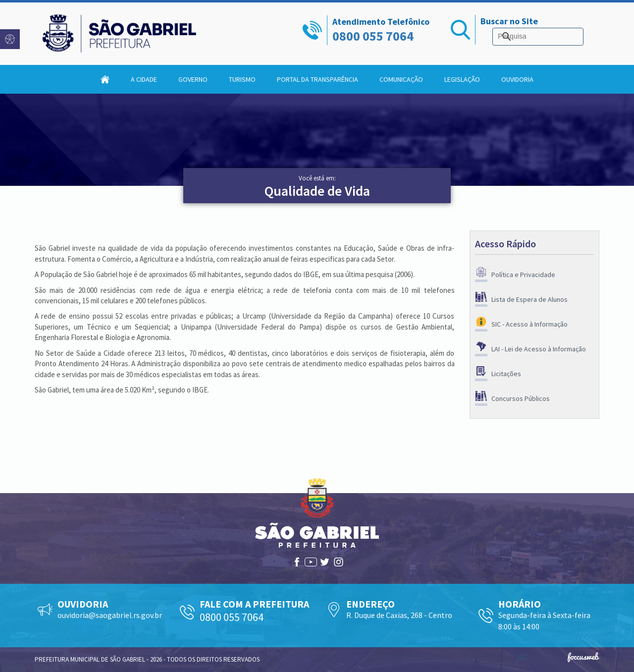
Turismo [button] (242, 79)
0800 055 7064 (373, 36)
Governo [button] (193, 79)
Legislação (462, 79)
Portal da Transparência (317, 79)
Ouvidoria (517, 79)
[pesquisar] (536, 37)
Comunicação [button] (401, 79)
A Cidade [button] (144, 79)
